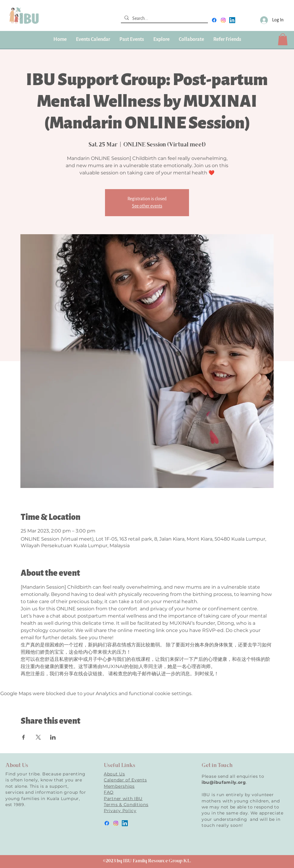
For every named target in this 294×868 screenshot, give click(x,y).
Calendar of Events (125, 780)
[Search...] (164, 19)
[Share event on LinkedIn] (53, 737)
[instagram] (223, 20)
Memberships (119, 786)
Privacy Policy (120, 811)
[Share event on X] (38, 737)
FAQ (109, 792)
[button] (132, 39)
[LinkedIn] (232, 20)
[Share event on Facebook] (24, 737)
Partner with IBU (123, 799)
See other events (147, 206)
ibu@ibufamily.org (224, 782)
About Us (114, 774)
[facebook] (214, 20)
